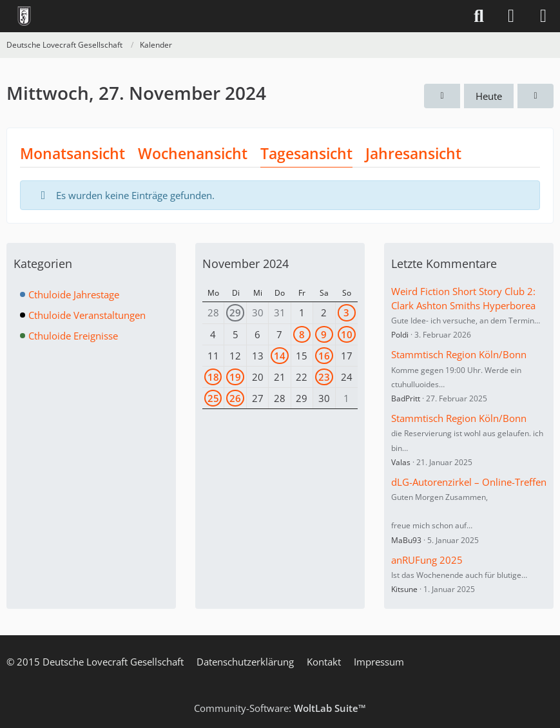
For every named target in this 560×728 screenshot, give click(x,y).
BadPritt (406, 398)
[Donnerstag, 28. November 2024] (536, 96)
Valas (401, 462)
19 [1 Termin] (235, 377)
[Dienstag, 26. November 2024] (442, 96)
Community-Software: (280, 708)
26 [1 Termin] (235, 398)
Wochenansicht (193, 153)
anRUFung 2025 (427, 560)
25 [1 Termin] (213, 398)
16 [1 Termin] (324, 356)
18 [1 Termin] (213, 377)
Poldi (400, 335)
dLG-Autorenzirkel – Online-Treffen (469, 482)
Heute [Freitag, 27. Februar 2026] (489, 96)
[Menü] (543, 16)
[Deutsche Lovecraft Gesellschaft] (24, 16)
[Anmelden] (511, 16)
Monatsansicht (72, 153)
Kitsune (404, 589)
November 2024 (246, 263)
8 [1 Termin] (302, 334)
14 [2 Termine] (280, 356)
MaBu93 (406, 540)
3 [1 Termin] (346, 312)
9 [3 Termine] (324, 334)
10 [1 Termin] (347, 334)
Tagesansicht (306, 153)
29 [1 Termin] (235, 312)
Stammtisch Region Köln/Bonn (459, 354)
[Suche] (479, 16)
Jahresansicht (413, 153)
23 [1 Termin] (324, 377)
